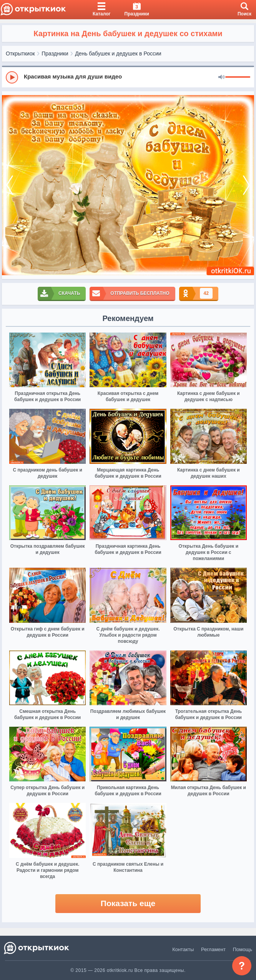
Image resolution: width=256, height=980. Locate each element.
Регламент (213, 949)
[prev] (10, 185)
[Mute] (221, 77)
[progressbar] (238, 77)
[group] (128, 77)
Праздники (55, 54)
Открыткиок (20, 54)
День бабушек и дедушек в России (118, 54)
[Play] (12, 77)
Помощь (243, 949)
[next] (246, 185)
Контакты (183, 949)
